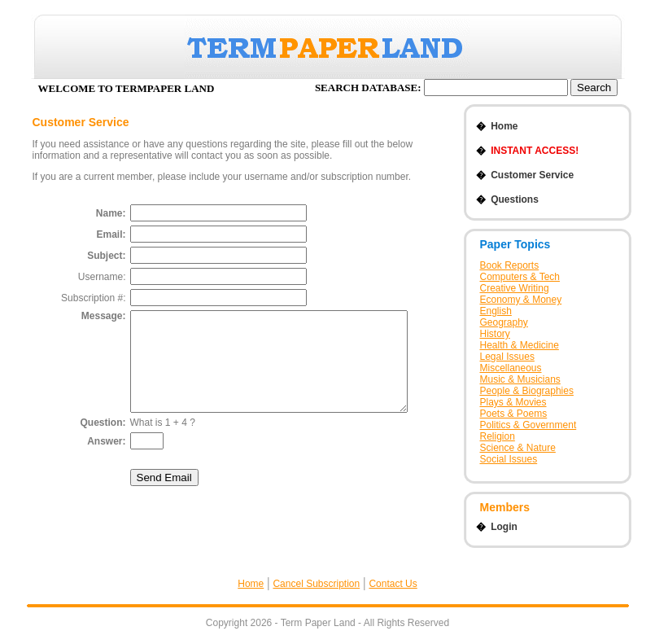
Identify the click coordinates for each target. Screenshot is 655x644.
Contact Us (393, 584)
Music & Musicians (520, 379)
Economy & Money (521, 300)
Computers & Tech (520, 277)
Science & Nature (518, 448)
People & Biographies (527, 391)
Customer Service (525, 175)
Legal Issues (507, 357)
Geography (504, 322)
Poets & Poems (514, 414)
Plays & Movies (513, 402)
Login (497, 527)
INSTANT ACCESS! (528, 151)
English (496, 311)
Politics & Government (528, 425)
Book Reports (510, 265)
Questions (507, 199)
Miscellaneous (511, 368)
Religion (498, 436)
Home (497, 126)
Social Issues (509, 459)
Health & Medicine (520, 345)
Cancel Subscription (316, 584)
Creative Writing (515, 288)
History (495, 334)
